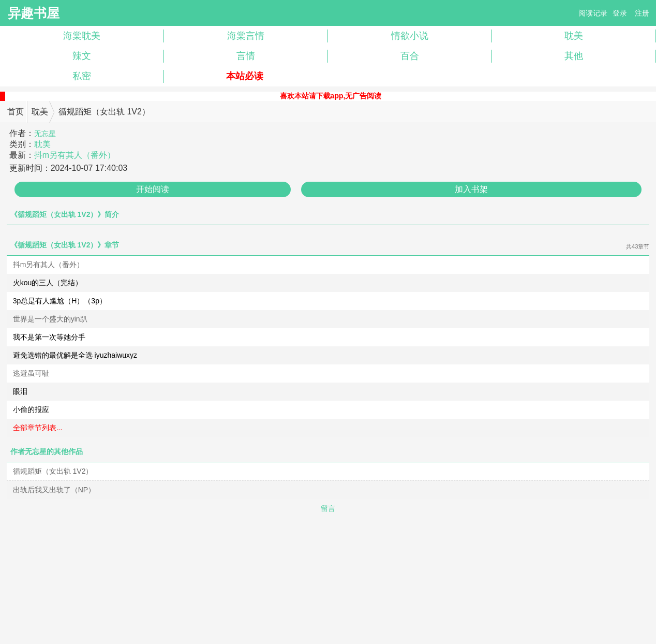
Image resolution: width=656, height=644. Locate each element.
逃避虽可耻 (31, 373)
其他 (574, 56)
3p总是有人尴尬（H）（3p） (60, 301)
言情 (246, 56)
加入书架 (471, 189)
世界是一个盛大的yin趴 (50, 319)
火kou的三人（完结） (48, 283)
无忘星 (45, 134)
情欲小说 (410, 36)
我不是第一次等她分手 (49, 337)
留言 (328, 508)
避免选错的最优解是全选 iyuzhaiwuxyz (75, 355)
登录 (620, 13)
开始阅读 (153, 189)
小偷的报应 (31, 409)
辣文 (82, 56)
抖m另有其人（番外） (75, 155)
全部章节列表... (38, 428)
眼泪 (20, 391)
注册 (642, 13)
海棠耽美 (82, 36)
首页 (16, 112)
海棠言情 (246, 36)
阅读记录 (593, 13)
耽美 (574, 36)
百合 (410, 56)
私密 (82, 76)
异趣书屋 (34, 13)
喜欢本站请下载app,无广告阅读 (331, 96)
